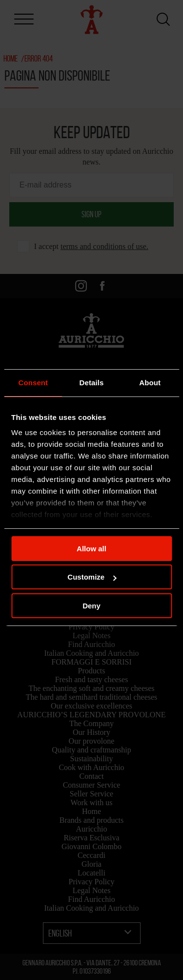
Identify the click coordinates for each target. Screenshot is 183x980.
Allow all (91, 549)
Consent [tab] (33, 383)
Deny (91, 606)
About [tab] (150, 383)
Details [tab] (92, 383)
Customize (92, 577)
